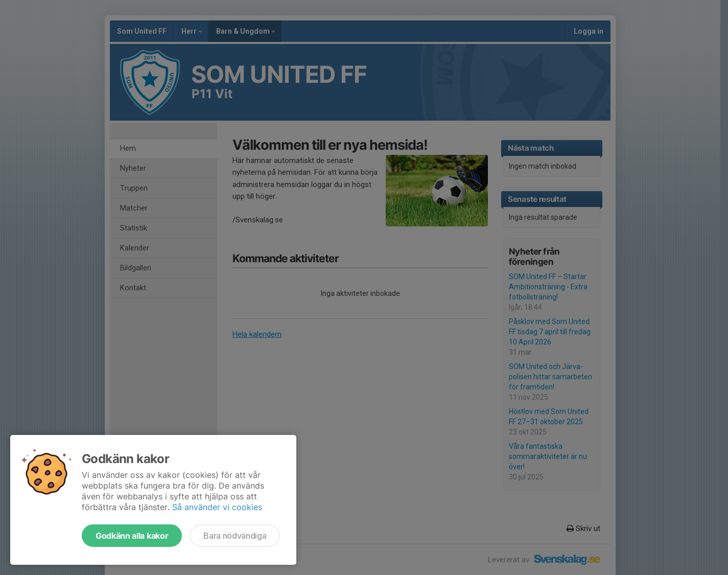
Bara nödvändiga (235, 536)
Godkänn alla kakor (132, 536)
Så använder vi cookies (217, 507)
